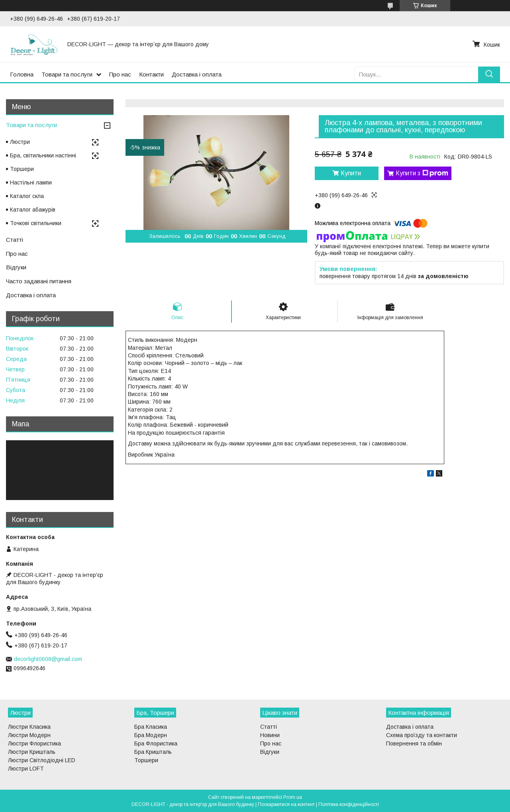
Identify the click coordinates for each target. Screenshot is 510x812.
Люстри (20, 142)
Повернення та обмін (414, 743)
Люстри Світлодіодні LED (42, 760)
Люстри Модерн (29, 735)
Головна (22, 74)
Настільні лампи (31, 182)
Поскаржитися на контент (286, 804)
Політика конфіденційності (349, 804)
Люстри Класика (29, 727)
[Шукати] (489, 74)
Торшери (22, 169)
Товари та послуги (67, 74)
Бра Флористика (156, 743)
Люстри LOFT (26, 769)
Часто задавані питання (39, 281)
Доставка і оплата (197, 74)
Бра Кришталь (153, 752)
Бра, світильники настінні (43, 155)
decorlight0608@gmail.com (48, 659)
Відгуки (16, 267)
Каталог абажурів (33, 210)
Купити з (422, 173)
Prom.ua (293, 797)
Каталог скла (27, 196)
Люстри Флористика (34, 743)
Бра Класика (151, 727)
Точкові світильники (36, 223)
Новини (270, 735)
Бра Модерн (151, 735)
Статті (15, 240)
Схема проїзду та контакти (422, 735)
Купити (351, 173)
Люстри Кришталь (32, 752)
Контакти (151, 74)
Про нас (120, 74)
